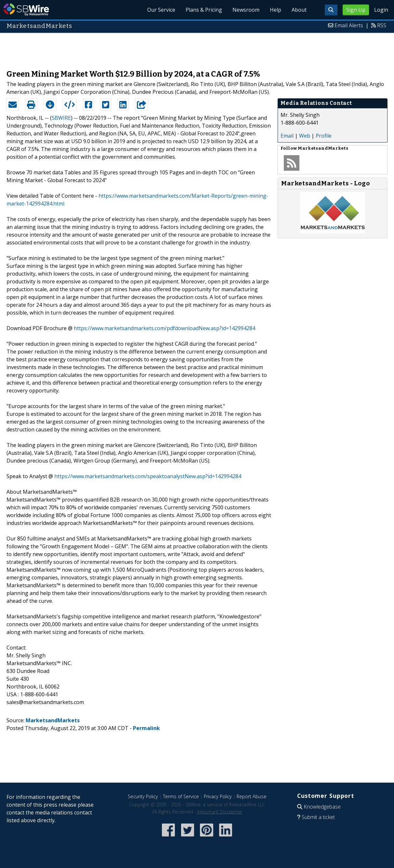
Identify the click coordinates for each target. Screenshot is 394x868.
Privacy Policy (218, 796)
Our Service (161, 10)
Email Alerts (349, 25)
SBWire (26, 10)
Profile (324, 136)
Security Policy (143, 796)
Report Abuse (252, 796)
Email (287, 136)
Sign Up (356, 10)
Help (276, 10)
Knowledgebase (322, 807)
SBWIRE (61, 118)
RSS (382, 25)
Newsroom (246, 10)
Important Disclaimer (220, 812)
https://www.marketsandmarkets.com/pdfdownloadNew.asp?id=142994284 (164, 328)
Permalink (146, 728)
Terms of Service (181, 796)
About (299, 10)
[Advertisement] (197, 48)
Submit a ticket (318, 817)
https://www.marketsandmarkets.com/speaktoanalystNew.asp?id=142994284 (148, 476)
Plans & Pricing (204, 10)
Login (381, 10)
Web (305, 136)
